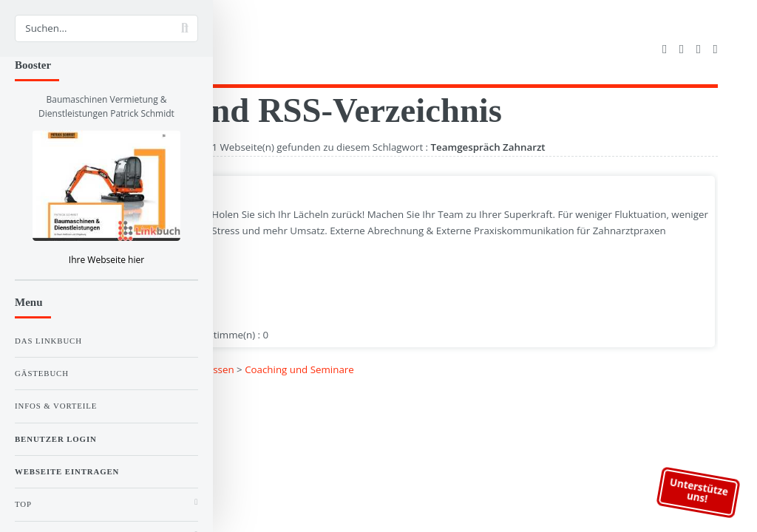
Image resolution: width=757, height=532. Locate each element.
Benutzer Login (56, 439)
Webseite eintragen (67, 471)
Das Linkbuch (48, 341)
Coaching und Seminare (299, 369)
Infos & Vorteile (56, 406)
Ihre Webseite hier (106, 260)
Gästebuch (42, 373)
